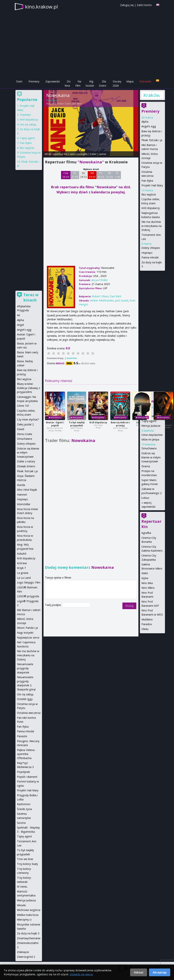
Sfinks (145, 629)
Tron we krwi (25, 859)
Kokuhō (22, 554)
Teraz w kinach (31, 297)
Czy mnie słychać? (28, 419)
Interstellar (24, 504)
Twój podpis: (54, 605)
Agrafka (146, 533)
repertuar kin (60, 154)
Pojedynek (23, 772)
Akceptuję (160, 972)
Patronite (145, 81)
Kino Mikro (148, 588)
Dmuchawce (149, 448)
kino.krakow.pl (41, 7)
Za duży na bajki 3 (28, 933)
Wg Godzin (90, 83)
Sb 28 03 (84, 175)
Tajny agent (149, 421)
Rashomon (24, 804)
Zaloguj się (127, 5)
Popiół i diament (27, 777)
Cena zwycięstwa (152, 435)
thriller (104, 280)
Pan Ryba (147, 181)
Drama (146, 466)
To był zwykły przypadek (77, 424)
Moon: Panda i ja (27, 628)
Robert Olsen (64, 104)
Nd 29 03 (92, 175)
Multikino (147, 619)
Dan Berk (77, 104)
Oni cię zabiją (28, 124)
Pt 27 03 (75, 175)
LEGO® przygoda (28, 596)
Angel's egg (149, 126)
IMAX (145, 573)
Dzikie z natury (26, 461)
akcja (95, 280)
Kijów (145, 578)
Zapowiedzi (53, 81)
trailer (93, 154)
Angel (20, 325)
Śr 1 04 (117, 175)
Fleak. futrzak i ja (152, 140)
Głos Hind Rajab (27, 490)
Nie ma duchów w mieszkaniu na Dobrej (151, 226)
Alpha (145, 122)
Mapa (130, 81)
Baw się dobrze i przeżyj (120, 424)
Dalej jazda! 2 (25, 424)
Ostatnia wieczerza (29, 713)
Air (19, 315)
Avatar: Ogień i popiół (55, 424)
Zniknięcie (23, 952)
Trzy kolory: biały (27, 864)
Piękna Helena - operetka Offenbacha (27, 754)
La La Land (24, 578)
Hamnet (22, 495)
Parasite (22, 736)
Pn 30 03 (101, 175)
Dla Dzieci (103, 83)
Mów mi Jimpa (150, 439)
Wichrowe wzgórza (29, 910)
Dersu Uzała (24, 434)
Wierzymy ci (24, 920)
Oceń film (72, 358)
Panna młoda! (150, 257)
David (21, 429)
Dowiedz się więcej (81, 974)
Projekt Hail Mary (152, 185)
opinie (103, 154)
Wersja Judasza (151, 426)
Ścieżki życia (24, 809)
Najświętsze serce (28, 638)
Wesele (21, 905)
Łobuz (145, 498)
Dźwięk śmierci (26, 466)
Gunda (21, 485)
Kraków (151, 95)
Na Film (78, 83)
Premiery (34, 81)
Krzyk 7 (21, 568)
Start (19, 81)
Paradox (147, 624)
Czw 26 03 (66, 175)
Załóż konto (144, 5)
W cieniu (22, 887)
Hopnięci (147, 253)
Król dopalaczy (98, 422)
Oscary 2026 (117, 83)
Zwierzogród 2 (26, 957)
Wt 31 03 (110, 175)
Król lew (22, 563)
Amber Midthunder (102, 300)
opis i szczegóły (79, 154)
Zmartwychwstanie (29, 938)
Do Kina (68, 83)
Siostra (21, 823)
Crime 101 (23, 406)
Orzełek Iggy (25, 699)
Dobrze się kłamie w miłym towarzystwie (151, 457)
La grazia (23, 573)
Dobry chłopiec (151, 248)
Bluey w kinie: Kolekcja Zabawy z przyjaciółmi (28, 388)
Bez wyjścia (149, 194)
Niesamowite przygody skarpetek (25, 668)
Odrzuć (139, 972)
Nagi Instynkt (25, 633)
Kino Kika (147, 583)
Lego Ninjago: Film (29, 582)
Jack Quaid (122, 300)
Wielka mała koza (28, 915)
